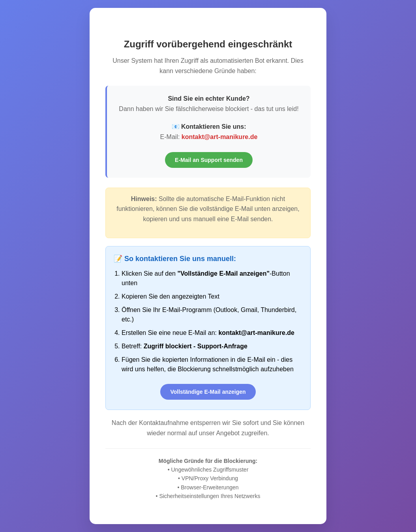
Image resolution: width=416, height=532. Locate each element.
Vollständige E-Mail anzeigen (208, 392)
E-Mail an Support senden (209, 160)
